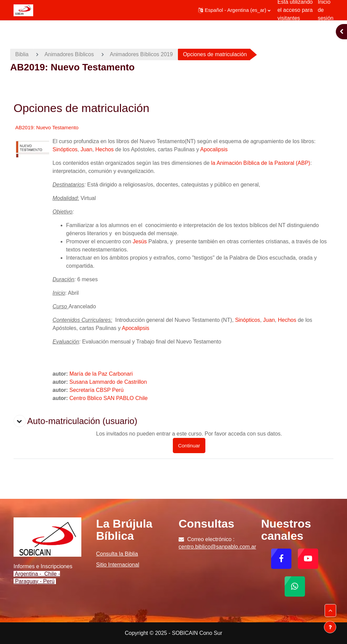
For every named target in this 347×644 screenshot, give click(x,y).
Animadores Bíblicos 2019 (141, 54)
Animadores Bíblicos (69, 54)
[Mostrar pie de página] (330, 627)
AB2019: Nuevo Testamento (47, 127)
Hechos (104, 149)
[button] (234, 10)
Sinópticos (65, 149)
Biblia (22, 54)
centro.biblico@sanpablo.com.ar (217, 547)
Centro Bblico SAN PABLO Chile (109, 398)
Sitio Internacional (118, 565)
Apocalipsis (214, 149)
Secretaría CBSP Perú (97, 390)
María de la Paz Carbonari (101, 374)
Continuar (189, 446)
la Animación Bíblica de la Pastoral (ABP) (261, 163)
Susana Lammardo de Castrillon (108, 382)
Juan (87, 149)
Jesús (140, 241)
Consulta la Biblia (117, 554)
